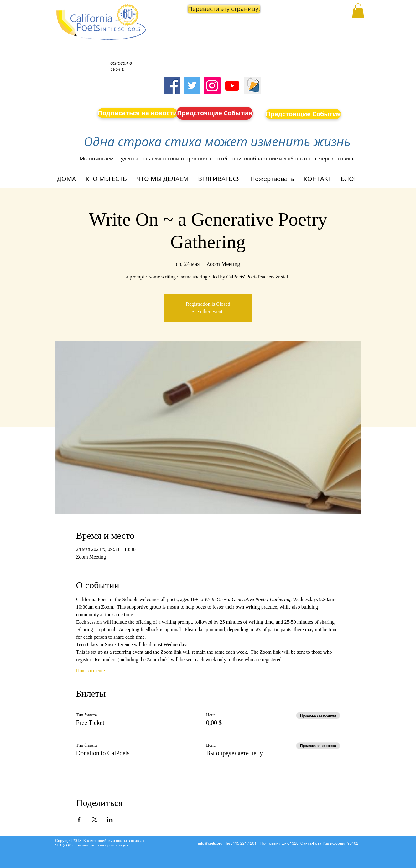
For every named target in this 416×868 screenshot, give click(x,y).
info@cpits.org (210, 843)
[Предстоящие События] (215, 113)
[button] (215, 9)
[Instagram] (212, 86)
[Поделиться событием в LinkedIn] (110, 819)
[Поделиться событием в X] (94, 819)
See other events (208, 312)
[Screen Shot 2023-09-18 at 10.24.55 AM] (252, 86)
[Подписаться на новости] (138, 113)
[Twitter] (192, 86)
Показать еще (91, 670)
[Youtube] (232, 86)
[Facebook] (172, 86)
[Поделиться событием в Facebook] (79, 819)
